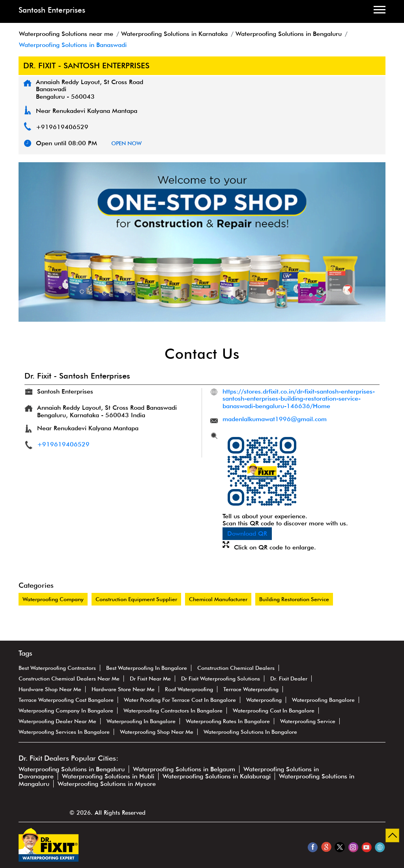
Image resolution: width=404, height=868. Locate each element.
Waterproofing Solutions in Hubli (108, 776)
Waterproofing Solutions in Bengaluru (72, 769)
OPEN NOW (126, 143)
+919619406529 (62, 127)
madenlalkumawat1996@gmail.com (275, 419)
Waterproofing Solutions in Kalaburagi (217, 776)
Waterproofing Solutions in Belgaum (184, 769)
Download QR (247, 533)
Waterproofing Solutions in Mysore (107, 784)
